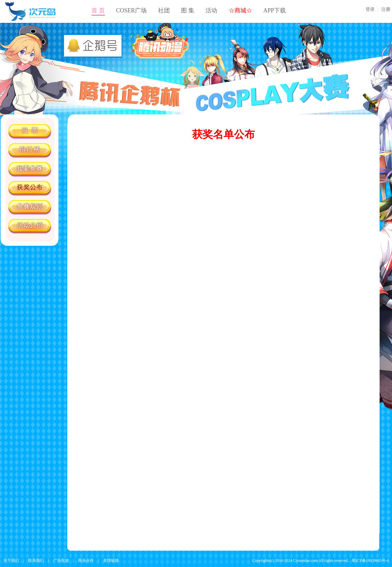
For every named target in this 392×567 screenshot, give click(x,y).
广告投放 (61, 560)
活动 (211, 10)
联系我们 (36, 560)
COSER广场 (131, 10)
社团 (164, 10)
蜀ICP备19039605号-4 (370, 560)
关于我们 (11, 560)
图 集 (188, 10)
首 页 (98, 10)
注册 (386, 9)
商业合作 (86, 560)
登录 (370, 9)
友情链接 (111, 560)
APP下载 (275, 10)
